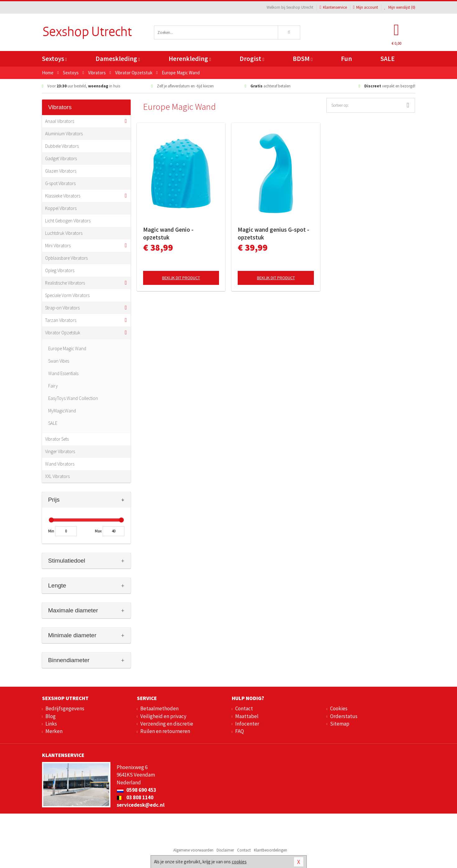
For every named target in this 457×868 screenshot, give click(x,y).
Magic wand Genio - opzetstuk (168, 233)
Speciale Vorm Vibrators (67, 295)
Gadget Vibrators (61, 158)
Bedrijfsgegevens (65, 708)
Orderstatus (344, 716)
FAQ (240, 731)
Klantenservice (333, 7)
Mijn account (366, 7)
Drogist (252, 59)
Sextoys (54, 59)
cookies (239, 862)
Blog (51, 716)
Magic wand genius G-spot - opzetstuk (273, 233)
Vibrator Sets (57, 439)
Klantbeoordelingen (270, 850)
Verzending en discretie (167, 724)
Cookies (339, 708)
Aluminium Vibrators (64, 134)
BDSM (303, 59)
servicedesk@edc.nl (141, 805)
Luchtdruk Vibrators (64, 233)
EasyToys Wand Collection (73, 398)
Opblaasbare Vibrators (66, 258)
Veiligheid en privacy (163, 716)
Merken (54, 731)
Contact (244, 708)
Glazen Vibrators (61, 171)
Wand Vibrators (60, 464)
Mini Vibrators (58, 246)
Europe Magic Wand (67, 348)
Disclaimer (225, 850)
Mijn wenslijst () (400, 7)
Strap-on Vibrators (62, 308)
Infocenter (247, 724)
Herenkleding (190, 59)
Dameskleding (118, 59)
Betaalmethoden (159, 708)
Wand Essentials (63, 373)
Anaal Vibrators (60, 121)
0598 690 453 (136, 790)
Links (51, 724)
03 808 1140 (135, 797)
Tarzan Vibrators (61, 320)
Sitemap (340, 724)
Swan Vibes (59, 361)
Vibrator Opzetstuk (63, 333)
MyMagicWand (62, 411)
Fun (346, 59)
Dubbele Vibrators (62, 146)
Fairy (53, 386)
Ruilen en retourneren (165, 731)
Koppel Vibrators (61, 208)
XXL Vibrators (57, 476)
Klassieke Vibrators (63, 196)
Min (51, 531)
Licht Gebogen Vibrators (68, 221)
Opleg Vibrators (60, 270)
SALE (388, 59)
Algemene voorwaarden (193, 850)
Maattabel (247, 716)
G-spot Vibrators (60, 183)
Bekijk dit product (181, 278)
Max (98, 531)
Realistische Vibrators (65, 283)
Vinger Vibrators (60, 451)
